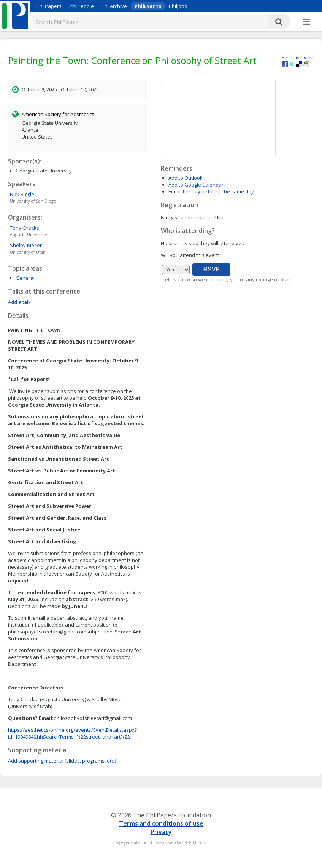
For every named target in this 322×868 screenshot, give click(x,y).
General (25, 278)
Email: (175, 191)
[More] (307, 22)
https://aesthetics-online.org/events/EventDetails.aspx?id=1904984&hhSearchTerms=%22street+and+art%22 (72, 733)
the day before (200, 191)
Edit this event (298, 57)
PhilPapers (49, 6)
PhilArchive (114, 6)
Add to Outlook (186, 178)
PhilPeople (82, 6)
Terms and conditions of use (161, 823)
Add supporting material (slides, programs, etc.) (62, 761)
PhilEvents (148, 6)
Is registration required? (188, 217)
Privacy (161, 832)
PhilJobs (178, 6)
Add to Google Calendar (196, 185)
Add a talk (19, 302)
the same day (238, 191)
